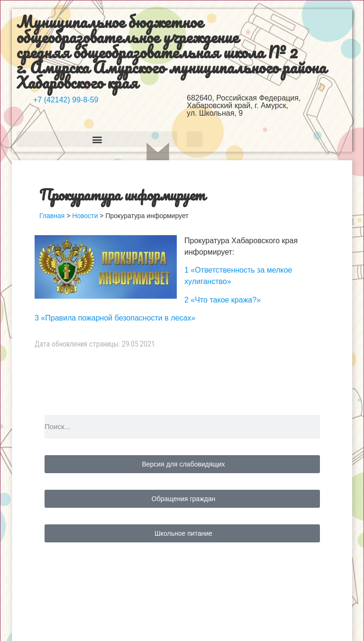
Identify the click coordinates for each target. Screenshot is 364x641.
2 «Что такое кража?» (223, 300)
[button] (97, 139)
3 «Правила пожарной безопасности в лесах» (115, 318)
